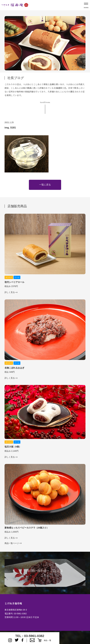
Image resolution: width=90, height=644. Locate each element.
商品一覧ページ (12, 543)
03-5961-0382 (20, 614)
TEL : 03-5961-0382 (30, 636)
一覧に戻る (45, 185)
